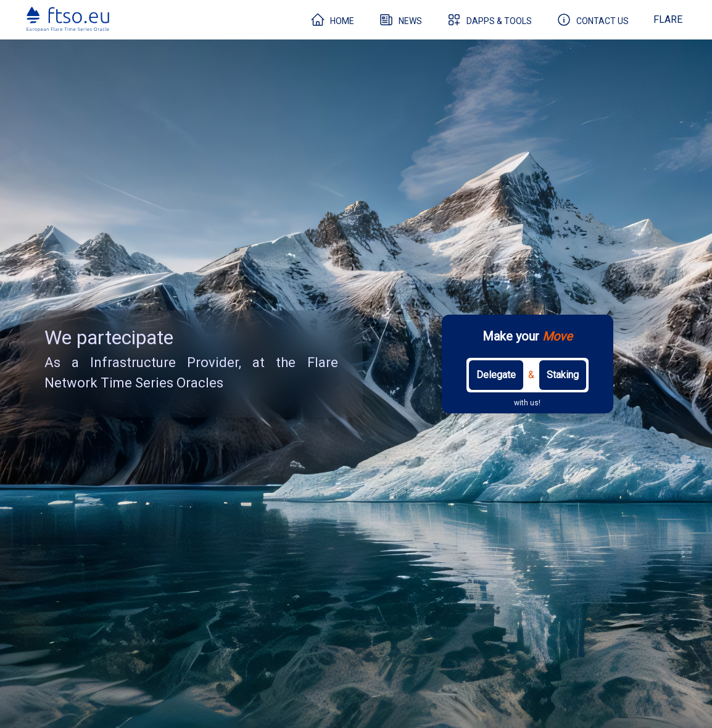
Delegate (496, 375)
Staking (563, 375)
